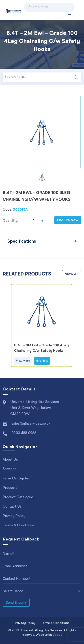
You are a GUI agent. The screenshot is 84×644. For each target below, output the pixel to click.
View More (23, 361)
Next (77, 325)
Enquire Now (68, 220)
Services (10, 469)
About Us (10, 460)
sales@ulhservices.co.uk (31, 424)
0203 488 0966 (24, 433)
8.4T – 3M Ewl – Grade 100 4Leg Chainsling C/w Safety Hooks (41, 348)
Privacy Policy (14, 516)
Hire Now (42, 361)
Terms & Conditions (19, 525)
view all (72, 274)
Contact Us (12, 507)
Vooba (57, 635)
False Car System (17, 479)
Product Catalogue (18, 497)
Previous (7, 325)
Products (10, 488)
